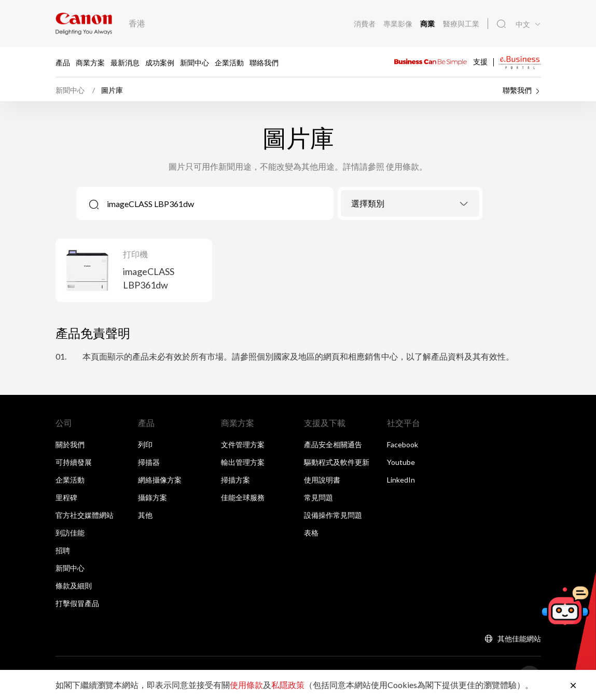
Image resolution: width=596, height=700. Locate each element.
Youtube (401, 465)
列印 (145, 447)
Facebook (403, 447)
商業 (428, 24)
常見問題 (318, 500)
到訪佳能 (70, 535)
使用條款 (246, 685)
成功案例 (160, 62)
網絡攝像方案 (160, 482)
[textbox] (410, 207)
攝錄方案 (153, 500)
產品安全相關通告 (333, 447)
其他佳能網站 (519, 641)
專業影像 (398, 24)
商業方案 (90, 62)
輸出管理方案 (243, 465)
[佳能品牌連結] (84, 24)
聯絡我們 (264, 62)
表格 (311, 535)
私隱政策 (288, 685)
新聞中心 (195, 62)
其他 (145, 518)
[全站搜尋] (501, 24)
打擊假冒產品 (77, 606)
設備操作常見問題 (333, 518)
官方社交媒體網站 (85, 518)
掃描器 (149, 465)
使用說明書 (322, 482)
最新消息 (125, 62)
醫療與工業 (461, 24)
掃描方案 (235, 482)
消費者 (365, 24)
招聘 (63, 553)
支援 (480, 61)
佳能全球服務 (243, 500)
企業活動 (229, 62)
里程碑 (66, 500)
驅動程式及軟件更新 (337, 465)
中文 (523, 25)
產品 (63, 62)
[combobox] (410, 206)
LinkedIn (401, 482)
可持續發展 (74, 465)
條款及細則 (74, 588)
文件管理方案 (243, 447)
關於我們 (70, 447)
